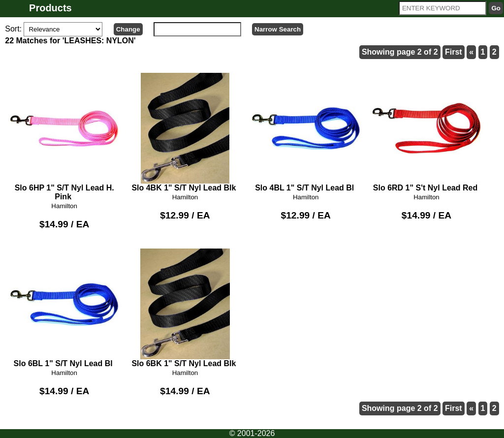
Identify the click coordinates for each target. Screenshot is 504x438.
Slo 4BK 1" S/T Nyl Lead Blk (185, 132)
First (454, 52)
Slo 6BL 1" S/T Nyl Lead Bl (64, 308)
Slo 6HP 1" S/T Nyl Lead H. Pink (64, 137)
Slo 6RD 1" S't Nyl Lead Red (426, 132)
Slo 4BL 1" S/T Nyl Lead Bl (306, 132)
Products (50, 8)
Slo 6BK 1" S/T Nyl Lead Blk (185, 308)
